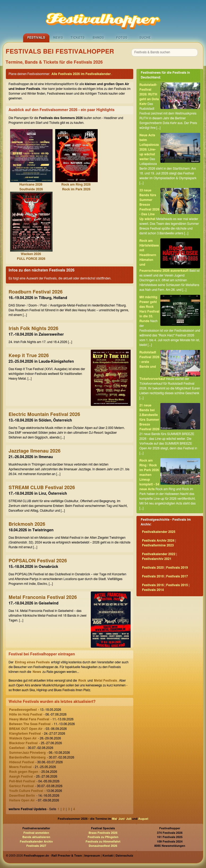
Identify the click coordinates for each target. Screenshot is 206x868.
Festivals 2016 (153, 585)
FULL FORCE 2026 (31, 259)
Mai (115, 819)
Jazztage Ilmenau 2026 (35, 451)
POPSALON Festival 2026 (38, 561)
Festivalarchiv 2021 (157, 559)
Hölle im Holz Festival (26, 714)
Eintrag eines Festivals (32, 662)
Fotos (122, 38)
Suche (145, 38)
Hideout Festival (22, 762)
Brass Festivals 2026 (103, 833)
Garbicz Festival (21, 786)
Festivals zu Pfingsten (103, 837)
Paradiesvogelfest (23, 710)
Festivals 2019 (177, 568)
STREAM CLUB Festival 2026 (42, 488)
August (143, 819)
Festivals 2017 (177, 576)
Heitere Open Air (22, 800)
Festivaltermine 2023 (158, 545)
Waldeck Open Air (23, 738)
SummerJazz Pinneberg (27, 753)
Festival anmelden (36, 833)
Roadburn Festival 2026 (36, 292)
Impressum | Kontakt (99, 856)
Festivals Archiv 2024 (158, 541)
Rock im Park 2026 (76, 189)
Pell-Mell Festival (22, 781)
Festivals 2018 (153, 576)
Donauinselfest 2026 (103, 846)
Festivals (36, 38)
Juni (122, 819)
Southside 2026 (31, 189)
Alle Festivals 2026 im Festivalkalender (81, 74)
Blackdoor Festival (23, 743)
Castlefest (17, 748)
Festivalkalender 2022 (159, 554)
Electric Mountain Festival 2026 (44, 415)
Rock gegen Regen (24, 772)
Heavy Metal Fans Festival (29, 719)
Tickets (78, 38)
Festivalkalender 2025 (159, 532)
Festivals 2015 (177, 585)
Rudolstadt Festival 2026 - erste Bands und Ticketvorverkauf (152, 366)
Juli (129, 819)
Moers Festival (20, 767)
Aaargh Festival (21, 777)
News (58, 38)
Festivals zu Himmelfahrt (103, 842)
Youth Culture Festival (26, 791)
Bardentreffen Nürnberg (27, 757)
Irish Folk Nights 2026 (33, 329)
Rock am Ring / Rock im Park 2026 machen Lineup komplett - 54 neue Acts (149, 475)
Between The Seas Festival (30, 724)
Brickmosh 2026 (27, 524)
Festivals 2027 (36, 846)
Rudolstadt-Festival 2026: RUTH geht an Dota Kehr (149, 94)
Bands (98, 38)
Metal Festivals (106, 681)
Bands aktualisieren (36, 837)
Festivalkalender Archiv (36, 842)
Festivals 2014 (153, 590)
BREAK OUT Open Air (26, 729)
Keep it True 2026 (29, 356)
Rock (82, 681)
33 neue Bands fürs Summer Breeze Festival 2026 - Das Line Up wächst (149, 205)
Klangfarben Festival (25, 734)
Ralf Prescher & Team (67, 856)
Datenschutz (125, 856)
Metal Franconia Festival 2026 (43, 598)
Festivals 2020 (153, 568)
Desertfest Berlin (22, 796)
